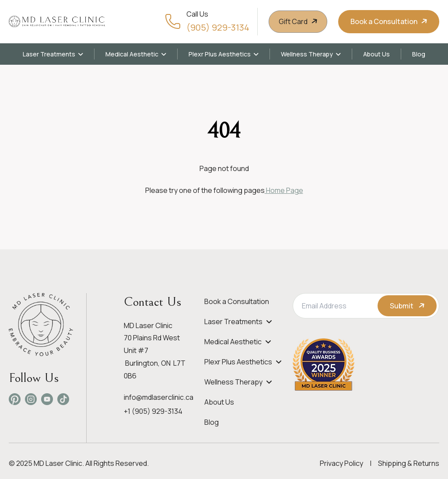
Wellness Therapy (307, 54)
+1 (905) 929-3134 (153, 411)
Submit (408, 306)
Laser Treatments (49, 54)
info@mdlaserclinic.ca (159, 397)
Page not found (224, 168)
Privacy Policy (341, 463)
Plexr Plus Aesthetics (220, 54)
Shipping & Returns (409, 463)
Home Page (284, 190)
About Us (376, 54)
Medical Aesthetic (132, 54)
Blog (419, 54)
